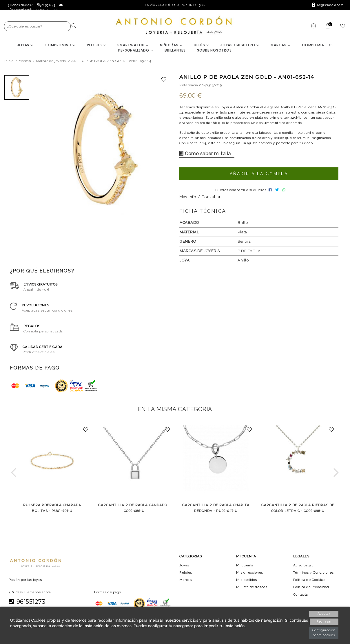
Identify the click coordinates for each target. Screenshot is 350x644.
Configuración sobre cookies (324, 633)
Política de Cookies (310, 582)
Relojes (96, 46)
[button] (14, 475)
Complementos (318, 46)
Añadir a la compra (259, 174)
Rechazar (324, 622)
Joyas (25, 46)
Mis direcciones (250, 575)
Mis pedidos (247, 582)
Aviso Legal (303, 567)
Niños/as (171, 46)
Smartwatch (133, 46)
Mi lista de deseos (252, 589)
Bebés (202, 46)
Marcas (281, 46)
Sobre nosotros (215, 51)
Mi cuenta (245, 567)
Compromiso (60, 46)
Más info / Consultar (200, 199)
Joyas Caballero (240, 46)
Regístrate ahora (328, 5)
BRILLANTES (175, 51)
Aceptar (324, 614)
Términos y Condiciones (314, 575)
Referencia (189, 86)
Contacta (301, 597)
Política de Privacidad (312, 589)
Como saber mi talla (203, 154)
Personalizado (136, 51)
